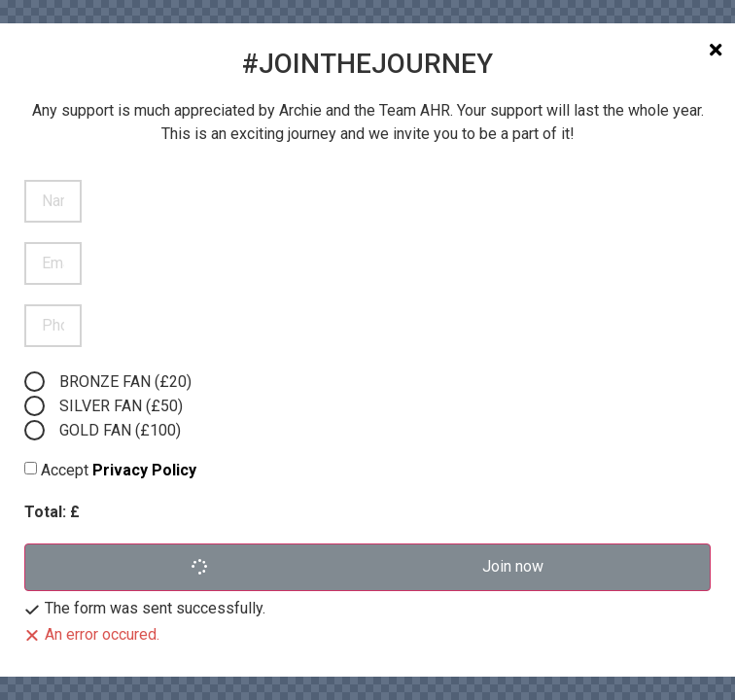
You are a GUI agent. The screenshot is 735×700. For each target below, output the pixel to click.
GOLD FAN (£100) (120, 430)
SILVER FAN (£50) (121, 406)
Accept (119, 470)
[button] (367, 567)
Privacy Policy (144, 470)
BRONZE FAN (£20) (125, 382)
